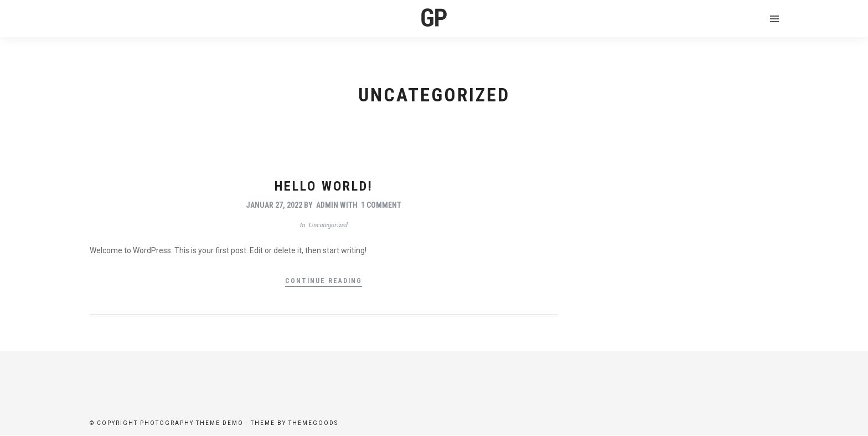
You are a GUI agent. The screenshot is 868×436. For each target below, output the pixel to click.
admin (327, 205)
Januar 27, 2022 (274, 205)
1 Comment (381, 205)
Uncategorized (328, 225)
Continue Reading (324, 281)
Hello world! (324, 186)
